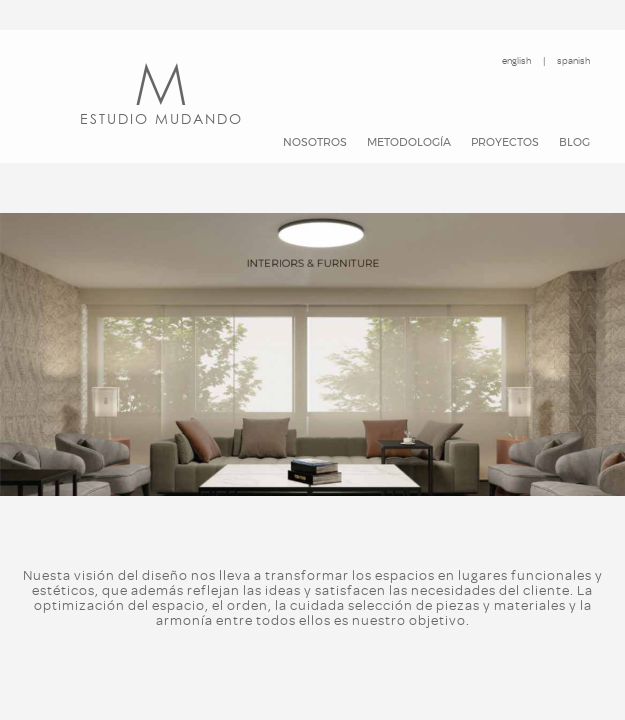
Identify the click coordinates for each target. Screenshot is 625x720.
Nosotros (315, 142)
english (516, 60)
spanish (573, 60)
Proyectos (505, 142)
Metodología (409, 142)
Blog (574, 142)
